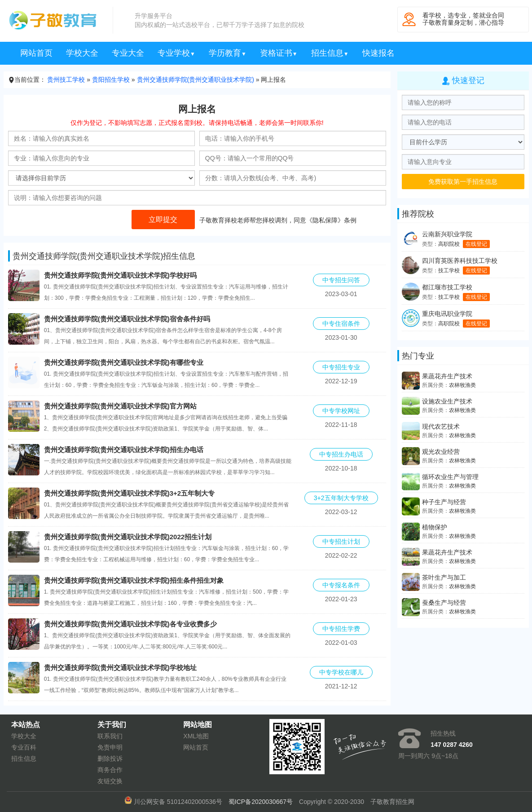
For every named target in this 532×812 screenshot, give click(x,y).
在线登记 (476, 244)
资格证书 (279, 53)
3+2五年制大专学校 (341, 498)
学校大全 (82, 53)
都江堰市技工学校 (447, 287)
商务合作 (110, 770)
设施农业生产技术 (447, 401)
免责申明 (110, 747)
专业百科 (24, 747)
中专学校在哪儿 (341, 672)
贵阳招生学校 (111, 80)
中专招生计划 (341, 541)
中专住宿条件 (341, 324)
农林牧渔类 (462, 385)
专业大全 (128, 53)
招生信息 (330, 53)
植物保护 (435, 527)
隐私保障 (325, 220)
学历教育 (228, 53)
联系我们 (110, 736)
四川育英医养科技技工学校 (460, 261)
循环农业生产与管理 (450, 477)
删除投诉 (110, 759)
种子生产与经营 (444, 502)
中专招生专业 (341, 367)
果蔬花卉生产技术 (447, 376)
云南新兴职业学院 (447, 234)
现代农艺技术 (441, 426)
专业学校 (176, 53)
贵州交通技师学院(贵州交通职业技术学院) (196, 80)
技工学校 (449, 271)
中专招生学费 (341, 629)
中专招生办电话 (341, 454)
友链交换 (110, 781)
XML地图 (196, 736)
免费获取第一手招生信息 (463, 182)
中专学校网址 (341, 411)
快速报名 (378, 53)
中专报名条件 (341, 585)
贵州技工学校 (66, 80)
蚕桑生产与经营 (444, 603)
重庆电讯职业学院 (447, 314)
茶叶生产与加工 (444, 577)
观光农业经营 (441, 452)
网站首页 (36, 53)
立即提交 (163, 220)
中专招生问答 (341, 280)
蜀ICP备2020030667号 (261, 802)
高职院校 (449, 244)
